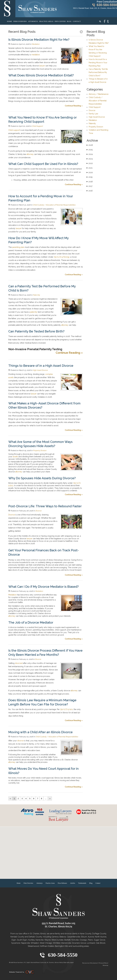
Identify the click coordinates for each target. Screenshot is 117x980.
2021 (90, 168)
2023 (90, 159)
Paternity (36, 295)
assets (15, 457)
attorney (30, 154)
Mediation (36, 44)
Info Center (60, 21)
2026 (90, 145)
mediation (35, 55)
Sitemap (105, 965)
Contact (77, 21)
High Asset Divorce (40, 370)
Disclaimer (94, 963)
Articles (73, 883)
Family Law (93, 114)
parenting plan (18, 247)
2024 (90, 154)
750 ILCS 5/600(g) (61, 257)
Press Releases (62, 883)
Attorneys (33, 21)
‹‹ (10, 799)
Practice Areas (46, 21)
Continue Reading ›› (74, 106)
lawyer (42, 66)
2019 (90, 177)
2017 (89, 186)
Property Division (40, 450)
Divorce (38, 511)
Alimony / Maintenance (99, 94)
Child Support (37, 126)
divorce (20, 741)
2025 (90, 150)
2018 (90, 182)
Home (10, 21)
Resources (86, 963)
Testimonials (82, 883)
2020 (90, 172)
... (46, 799)
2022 (90, 163)
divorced (19, 663)
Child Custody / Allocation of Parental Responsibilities (54, 205)
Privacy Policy (103, 963)
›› (50, 799)
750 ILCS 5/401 (66, 709)
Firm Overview (20, 21)
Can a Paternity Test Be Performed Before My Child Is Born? (98, 72)
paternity (34, 312)
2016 (90, 191)
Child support (14, 130)
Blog (69, 21)
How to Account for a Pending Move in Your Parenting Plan (98, 63)
